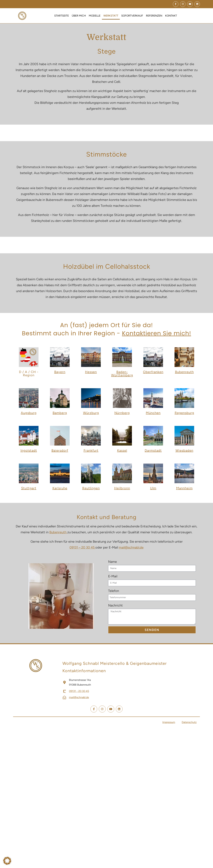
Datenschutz (189, 722)
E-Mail (113, 576)
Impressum (169, 722)
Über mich (79, 16)
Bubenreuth (58, 532)
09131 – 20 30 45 (82, 547)
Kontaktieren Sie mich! (156, 333)
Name (112, 561)
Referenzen (154, 16)
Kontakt (171, 16)
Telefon (114, 590)
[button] (7, 860)
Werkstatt (111, 16)
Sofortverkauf (132, 16)
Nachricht (115, 605)
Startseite (62, 16)
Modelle (95, 16)
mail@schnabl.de (131, 547)
